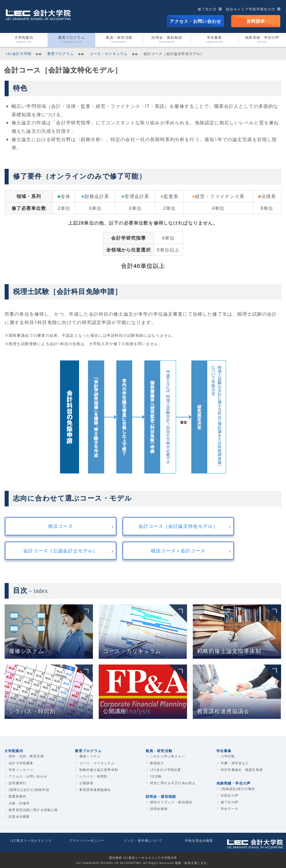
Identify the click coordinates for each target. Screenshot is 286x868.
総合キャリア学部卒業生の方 (251, 9)
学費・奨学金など (235, 763)
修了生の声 (230, 802)
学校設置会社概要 (199, 840)
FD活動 (156, 776)
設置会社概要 (19, 816)
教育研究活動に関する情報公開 (33, 810)
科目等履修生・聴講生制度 (242, 770)
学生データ (230, 809)
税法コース (61, 526)
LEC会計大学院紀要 (166, 770)
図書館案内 (17, 796)
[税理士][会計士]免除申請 (29, 790)
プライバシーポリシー (87, 840)
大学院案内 (24, 40)
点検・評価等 (19, 803)
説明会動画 (159, 809)
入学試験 (228, 756)
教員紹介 (157, 763)
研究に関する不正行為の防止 (173, 783)
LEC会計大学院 (19, 54)
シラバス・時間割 (93, 776)
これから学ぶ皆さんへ (168, 756)
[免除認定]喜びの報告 (238, 789)
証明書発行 (17, 783)
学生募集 (215, 40)
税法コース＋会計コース (178, 551)
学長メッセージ (21, 770)
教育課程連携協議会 (95, 790)
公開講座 (86, 783)
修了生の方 (207, 9)
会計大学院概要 (21, 763)
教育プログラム (72, 40)
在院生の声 (230, 795)
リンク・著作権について (143, 840)
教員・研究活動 (119, 40)
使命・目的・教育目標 (26, 756)
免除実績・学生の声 (233, 783)
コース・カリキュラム (109, 54)
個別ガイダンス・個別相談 (171, 802)
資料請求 (256, 21)
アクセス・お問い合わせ (195, 21)
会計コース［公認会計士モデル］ (60, 551)
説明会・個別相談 (167, 40)
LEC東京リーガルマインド (31, 840)
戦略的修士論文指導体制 (99, 770)
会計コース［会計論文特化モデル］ (178, 526)
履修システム (90, 756)
